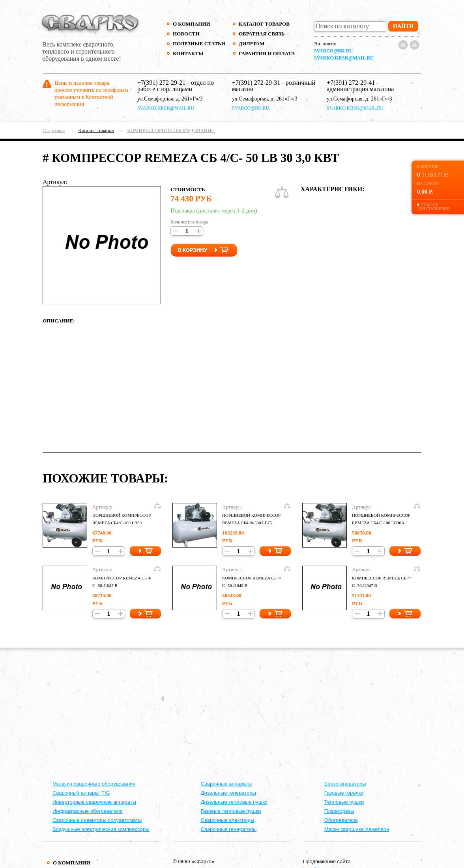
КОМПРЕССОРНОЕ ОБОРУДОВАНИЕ (171, 130)
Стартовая (54, 130)
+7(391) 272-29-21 (161, 83)
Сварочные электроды (228, 820)
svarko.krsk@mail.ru (344, 58)
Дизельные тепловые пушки (234, 802)
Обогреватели (341, 820)
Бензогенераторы (345, 784)
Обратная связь (262, 34)
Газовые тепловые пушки (231, 811)
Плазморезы (339, 811)
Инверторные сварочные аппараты (94, 802)
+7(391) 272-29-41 (351, 83)
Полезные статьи (199, 44)
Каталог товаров (264, 24)
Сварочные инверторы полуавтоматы (97, 820)
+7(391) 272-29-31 (256, 83)
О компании (192, 24)
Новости (186, 34)
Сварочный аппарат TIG (81, 793)
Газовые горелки (344, 793)
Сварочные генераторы (229, 829)
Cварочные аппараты (226, 784)
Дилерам (252, 44)
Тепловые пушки (344, 802)
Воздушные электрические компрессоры (101, 829)
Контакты (188, 53)
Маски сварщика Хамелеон (357, 829)
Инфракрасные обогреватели (88, 811)
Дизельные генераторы (228, 793)
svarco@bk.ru (333, 51)
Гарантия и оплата (267, 53)
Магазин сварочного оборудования (94, 784)
